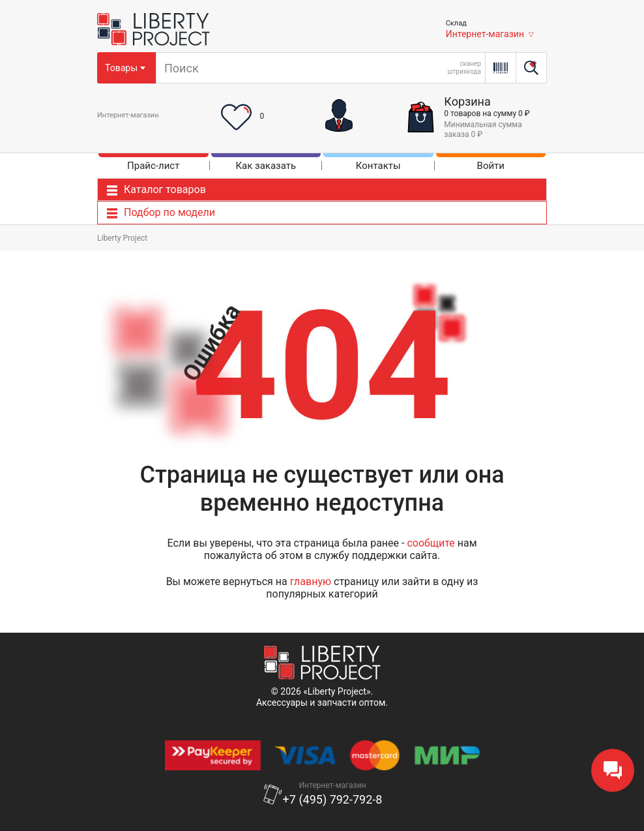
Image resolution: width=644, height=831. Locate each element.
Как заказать (266, 166)
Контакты (378, 166)
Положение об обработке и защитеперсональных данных (322, 723)
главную (311, 582)
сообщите (431, 543)
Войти (491, 166)
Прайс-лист (153, 166)
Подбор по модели (169, 212)
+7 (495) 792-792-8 (333, 799)
